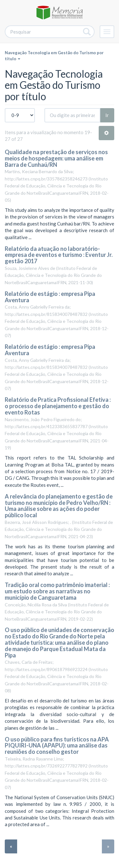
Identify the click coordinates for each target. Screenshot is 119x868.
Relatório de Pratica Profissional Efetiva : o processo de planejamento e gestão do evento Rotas (58, 406)
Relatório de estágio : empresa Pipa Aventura (50, 297)
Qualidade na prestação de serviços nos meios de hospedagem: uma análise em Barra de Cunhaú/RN (56, 158)
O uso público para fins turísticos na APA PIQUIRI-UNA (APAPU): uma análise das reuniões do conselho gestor (57, 746)
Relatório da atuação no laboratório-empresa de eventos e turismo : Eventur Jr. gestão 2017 (59, 255)
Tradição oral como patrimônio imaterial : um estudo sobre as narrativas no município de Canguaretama (57, 591)
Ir (107, 115)
